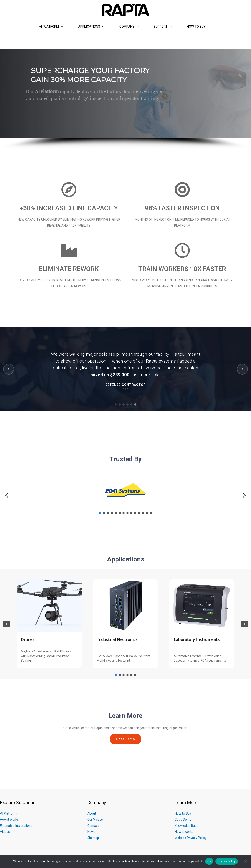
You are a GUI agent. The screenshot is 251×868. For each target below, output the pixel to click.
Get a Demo (183, 820)
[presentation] (61, 27)
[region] (125, 99)
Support (163, 27)
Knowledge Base (186, 826)
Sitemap (93, 838)
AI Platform (51, 27)
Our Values (95, 820)
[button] (9, 369)
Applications (91, 27)
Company (129, 27)
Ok (209, 861)
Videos (5, 832)
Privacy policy (227, 861)
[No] (246, 861)
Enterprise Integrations (16, 826)
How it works (9, 820)
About (92, 813)
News (91, 832)
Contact (93, 826)
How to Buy (196, 27)
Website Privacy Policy (191, 838)
